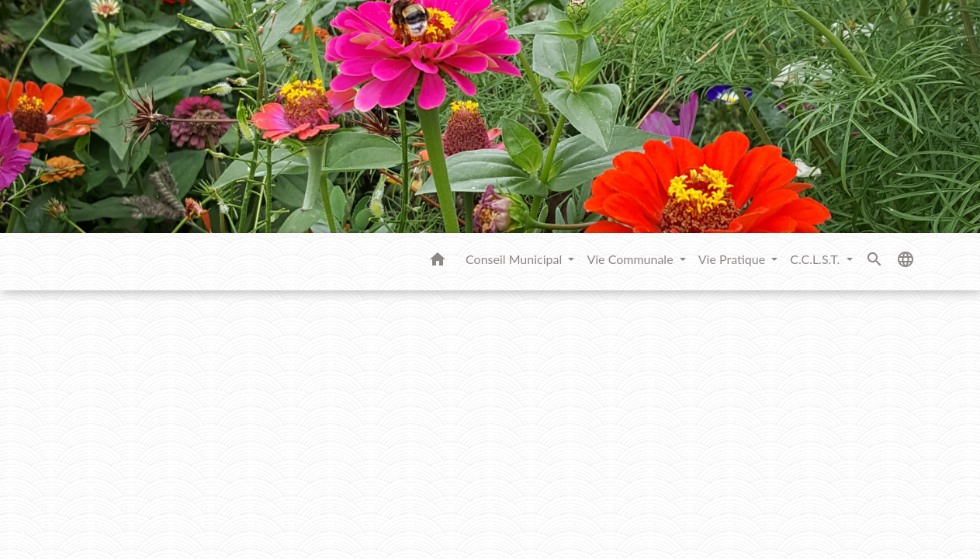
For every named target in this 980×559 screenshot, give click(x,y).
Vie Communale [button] (631, 259)
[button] (438, 262)
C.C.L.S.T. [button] (816, 259)
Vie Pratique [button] (734, 259)
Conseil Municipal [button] (515, 259)
